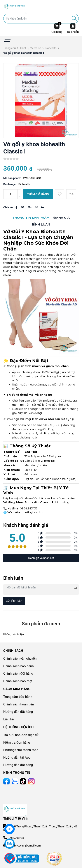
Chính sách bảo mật (18, 681)
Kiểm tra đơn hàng (17, 743)
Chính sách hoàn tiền (19, 704)
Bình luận (41, 224)
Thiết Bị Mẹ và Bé (30, 48)
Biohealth (51, 48)
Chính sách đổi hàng (18, 674)
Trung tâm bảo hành (18, 697)
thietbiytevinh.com (35, 512)
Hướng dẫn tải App (17, 758)
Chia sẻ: (8, 207)
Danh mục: (10, 184)
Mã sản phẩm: (12, 178)
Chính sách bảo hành (18, 666)
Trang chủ (10, 48)
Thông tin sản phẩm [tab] (31, 218)
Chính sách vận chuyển (20, 659)
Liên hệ (9, 719)
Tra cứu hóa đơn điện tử (21, 735)
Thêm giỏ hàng (38, 194)
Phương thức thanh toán (21, 750)
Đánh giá (62, 218)
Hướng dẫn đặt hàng (18, 712)
